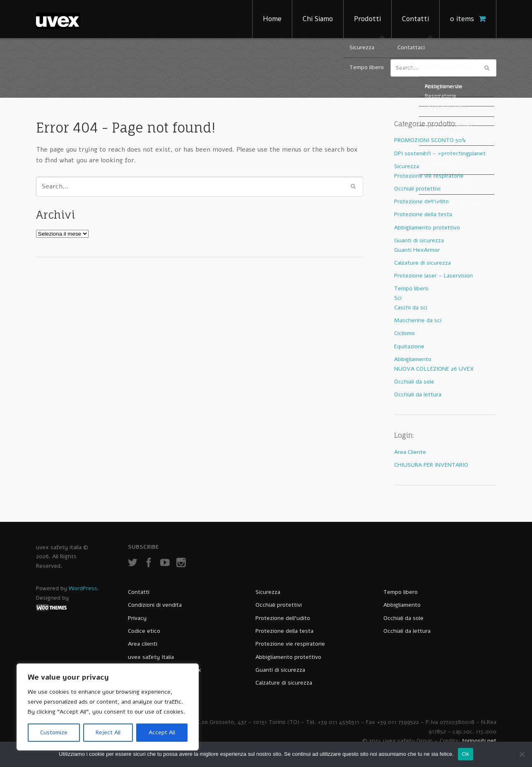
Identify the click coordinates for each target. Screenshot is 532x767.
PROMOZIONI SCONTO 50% (430, 140)
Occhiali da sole (414, 382)
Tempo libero (411, 288)
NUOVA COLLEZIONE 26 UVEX (434, 369)
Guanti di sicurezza (419, 240)
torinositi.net (479, 741)
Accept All (162, 732)
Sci (398, 298)
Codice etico (144, 631)
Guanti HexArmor (417, 250)
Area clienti (143, 644)
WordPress (83, 588)
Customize (54, 732)
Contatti (415, 19)
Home (272, 19)
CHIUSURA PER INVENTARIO (431, 465)
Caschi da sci (411, 308)
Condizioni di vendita (155, 605)
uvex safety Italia (151, 657)
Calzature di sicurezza (422, 263)
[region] (108, 707)
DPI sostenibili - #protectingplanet (440, 153)
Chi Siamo (318, 19)
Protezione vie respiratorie (429, 176)
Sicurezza (407, 166)
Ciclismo (404, 333)
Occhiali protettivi (417, 189)
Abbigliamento (413, 359)
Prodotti (367, 19)
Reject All (108, 732)
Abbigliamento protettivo (427, 228)
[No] (522, 754)
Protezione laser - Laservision (433, 276)
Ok (466, 754)
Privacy (137, 618)
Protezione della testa (423, 214)
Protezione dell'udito (421, 201)
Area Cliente (410, 452)
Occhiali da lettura (418, 394)
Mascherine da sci (418, 320)
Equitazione (409, 346)
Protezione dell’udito (283, 618)
